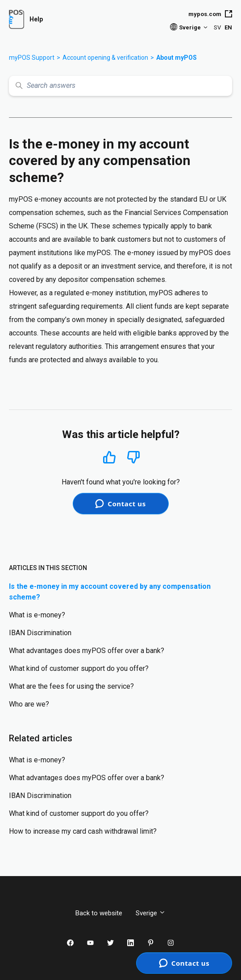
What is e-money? (37, 615)
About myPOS (177, 58)
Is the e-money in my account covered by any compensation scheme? (110, 592)
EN (228, 27)
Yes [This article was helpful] (109, 457)
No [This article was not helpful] (133, 457)
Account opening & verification (105, 58)
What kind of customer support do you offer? (79, 668)
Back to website (99, 913)
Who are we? (29, 704)
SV (217, 27)
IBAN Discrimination (40, 633)
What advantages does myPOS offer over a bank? (87, 651)
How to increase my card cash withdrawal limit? (83, 831)
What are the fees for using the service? (71, 686)
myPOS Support (32, 58)
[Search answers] (120, 86)
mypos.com (210, 14)
